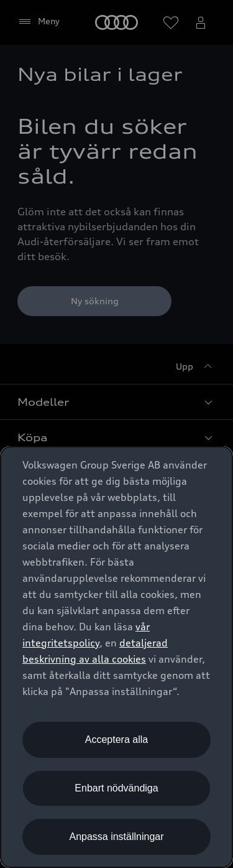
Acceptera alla (116, 740)
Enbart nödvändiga (116, 788)
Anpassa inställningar (116, 837)
